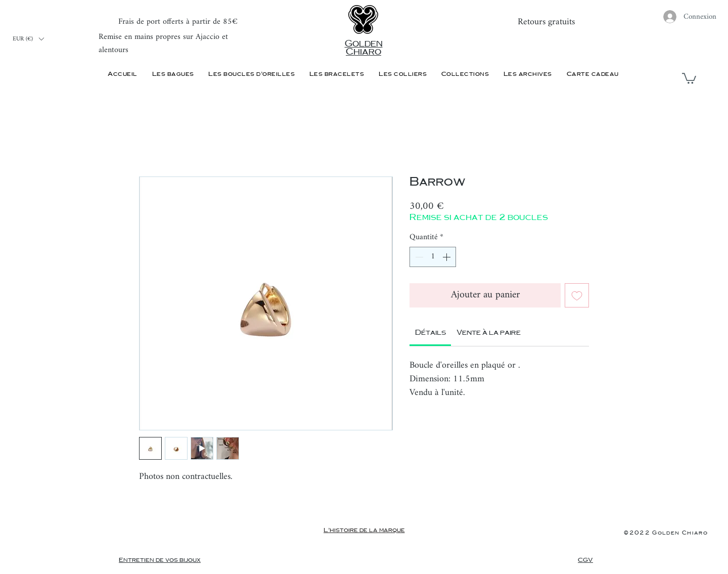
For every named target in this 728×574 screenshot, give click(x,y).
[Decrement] (418, 257)
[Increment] (447, 257)
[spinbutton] (433, 257)
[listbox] (28, 39)
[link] (430, 333)
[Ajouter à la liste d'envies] (577, 295)
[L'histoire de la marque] (364, 531)
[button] (28, 39)
